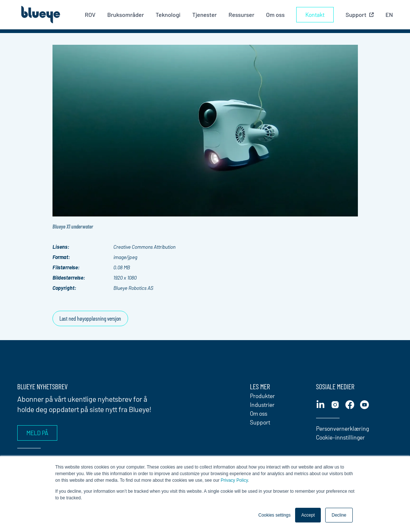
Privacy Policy (234, 480)
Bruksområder (126, 14)
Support (260, 422)
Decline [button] (339, 515)
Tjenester (205, 14)
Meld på (37, 433)
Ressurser (241, 14)
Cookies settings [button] (275, 515)
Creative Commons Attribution (144, 247)
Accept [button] (308, 515)
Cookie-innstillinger (340, 437)
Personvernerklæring (342, 428)
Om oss (275, 14)
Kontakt (315, 14)
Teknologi (168, 14)
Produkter (262, 396)
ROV (90, 14)
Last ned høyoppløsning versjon (90, 318)
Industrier (262, 405)
